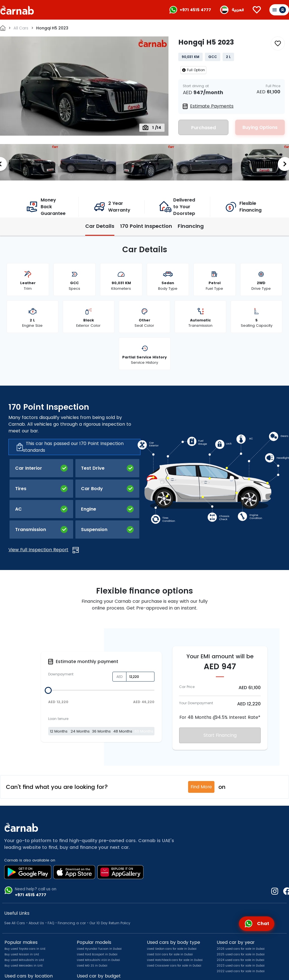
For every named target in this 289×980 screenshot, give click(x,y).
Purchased (204, 128)
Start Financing (220, 735)
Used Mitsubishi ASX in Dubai (98, 960)
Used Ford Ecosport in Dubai (97, 954)
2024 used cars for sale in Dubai (241, 960)
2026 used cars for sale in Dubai (241, 949)
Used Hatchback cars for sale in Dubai (175, 960)
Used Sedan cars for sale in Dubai (172, 949)
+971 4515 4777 (195, 10)
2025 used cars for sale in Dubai (241, 954)
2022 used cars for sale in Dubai (241, 971)
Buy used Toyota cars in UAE (25, 949)
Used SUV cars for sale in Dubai (170, 954)
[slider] (48, 690)
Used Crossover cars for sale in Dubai (174, 966)
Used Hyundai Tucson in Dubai (99, 949)
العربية (238, 10)
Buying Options (260, 127)
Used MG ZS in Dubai (92, 966)
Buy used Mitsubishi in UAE (24, 960)
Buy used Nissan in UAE (22, 954)
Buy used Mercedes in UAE (24, 966)
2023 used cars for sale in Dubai (241, 966)
